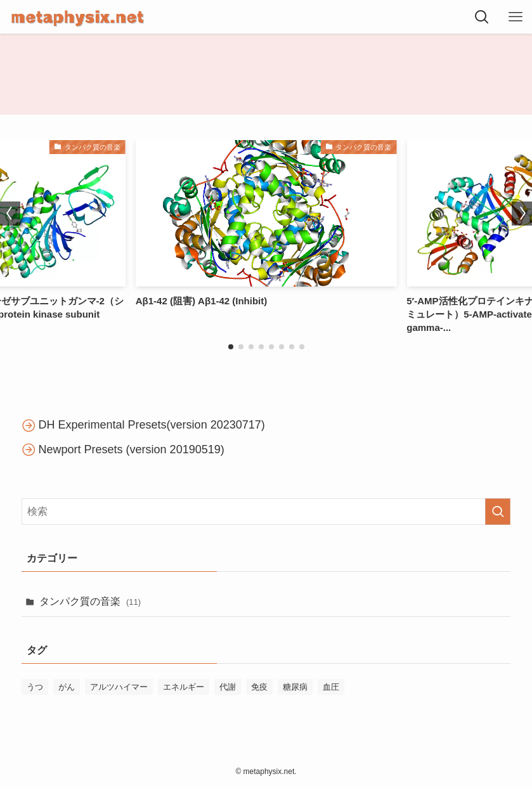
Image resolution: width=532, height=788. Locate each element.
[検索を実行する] (498, 512)
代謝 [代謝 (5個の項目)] (228, 687)
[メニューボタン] (515, 17)
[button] (231, 347)
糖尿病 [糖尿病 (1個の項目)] (295, 687)
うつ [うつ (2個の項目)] (35, 687)
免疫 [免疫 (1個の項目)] (259, 687)
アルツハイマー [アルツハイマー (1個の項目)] (119, 687)
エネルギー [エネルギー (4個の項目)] (184, 687)
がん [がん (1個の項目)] (67, 687)
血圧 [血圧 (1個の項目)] (331, 687)
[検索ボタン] (482, 17)
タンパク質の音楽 (90, 601)
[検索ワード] (266, 512)
